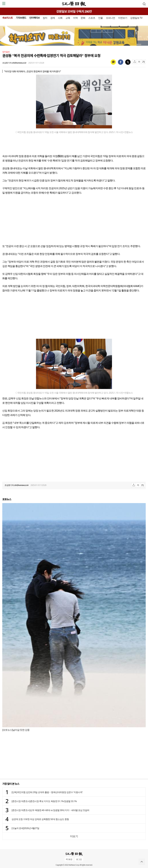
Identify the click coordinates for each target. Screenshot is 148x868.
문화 (83, 18)
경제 (53, 18)
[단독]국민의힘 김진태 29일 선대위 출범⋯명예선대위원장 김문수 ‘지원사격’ (47, 792)
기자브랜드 (21, 18)
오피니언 (110, 18)
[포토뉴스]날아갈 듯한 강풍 (16, 730)
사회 (60, 18)
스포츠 (92, 18)
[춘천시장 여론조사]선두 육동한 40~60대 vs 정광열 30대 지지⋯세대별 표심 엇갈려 (50, 810)
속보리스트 (8, 18)
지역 (75, 18)
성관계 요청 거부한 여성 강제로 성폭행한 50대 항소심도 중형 (40, 819)
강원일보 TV (136, 18)
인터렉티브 (34, 18)
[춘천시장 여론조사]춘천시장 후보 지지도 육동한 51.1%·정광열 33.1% (44, 801)
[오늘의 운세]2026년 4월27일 (25, 828)
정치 (45, 18)
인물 (100, 18)
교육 (68, 18)
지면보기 (123, 18)
